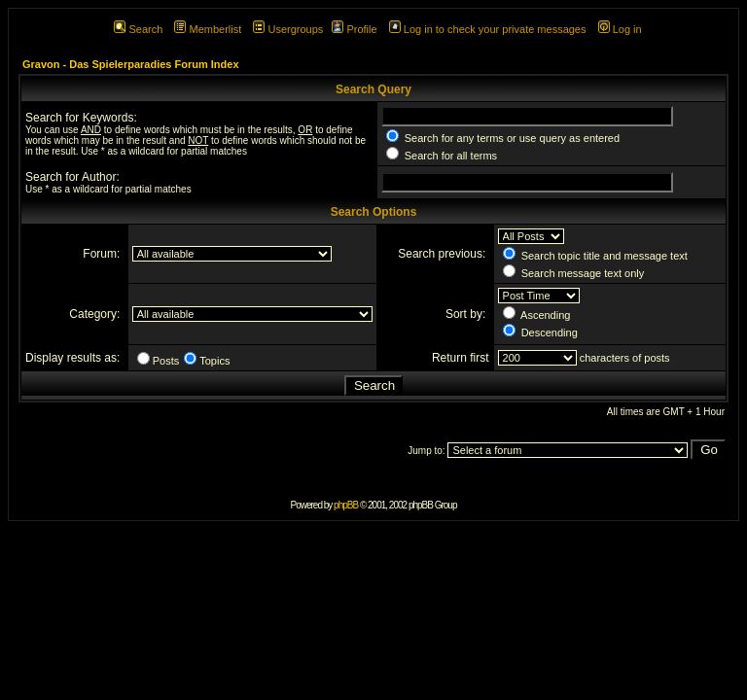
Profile (354, 29)
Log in (620, 29)
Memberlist (208, 29)
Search (138, 29)
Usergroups (288, 29)
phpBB (346, 505)
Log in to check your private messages (488, 29)
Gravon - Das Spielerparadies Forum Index (131, 64)
